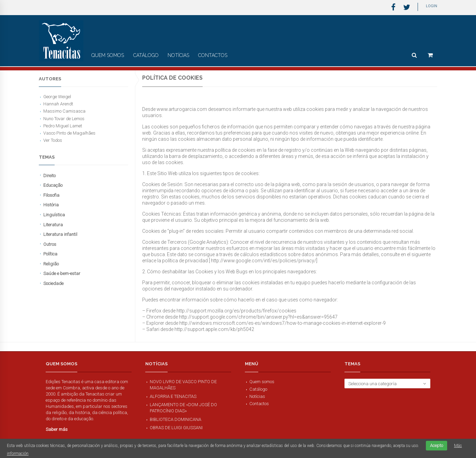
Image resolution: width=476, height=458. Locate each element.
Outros (50, 244)
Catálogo (146, 55)
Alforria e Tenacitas (173, 396)
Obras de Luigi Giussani (176, 428)
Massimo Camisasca (64, 111)
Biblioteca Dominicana (175, 419)
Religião (51, 264)
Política (50, 254)
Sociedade (53, 283)
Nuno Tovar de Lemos (64, 119)
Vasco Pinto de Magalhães (69, 133)
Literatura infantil (60, 234)
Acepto (437, 445)
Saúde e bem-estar (62, 273)
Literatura (53, 225)
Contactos (213, 55)
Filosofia (51, 195)
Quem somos (108, 55)
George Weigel (57, 97)
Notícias (178, 55)
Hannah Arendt (58, 104)
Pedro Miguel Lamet (63, 126)
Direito (49, 176)
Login (432, 6)
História (51, 205)
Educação (53, 185)
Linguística (54, 215)
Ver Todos (53, 140)
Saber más (57, 429)
